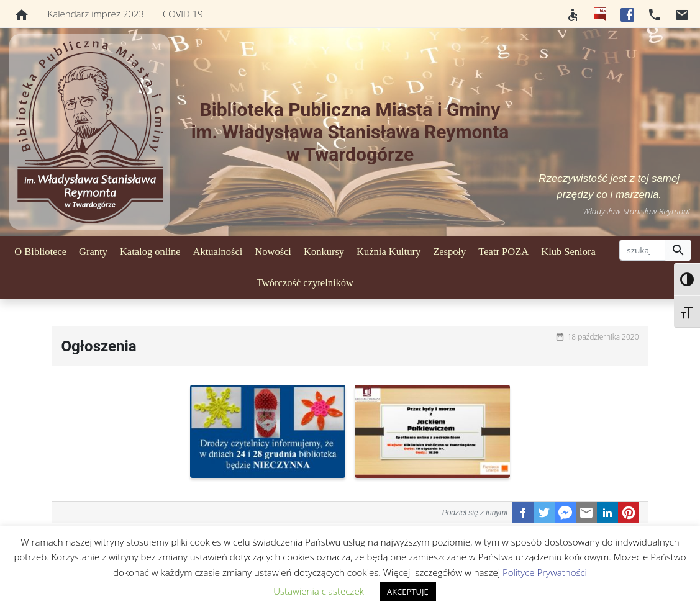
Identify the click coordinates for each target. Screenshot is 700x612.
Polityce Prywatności (545, 572)
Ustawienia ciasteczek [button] (319, 591)
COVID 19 (183, 14)
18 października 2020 (603, 337)
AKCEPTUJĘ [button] (408, 592)
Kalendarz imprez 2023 (96, 14)
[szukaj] (643, 250)
